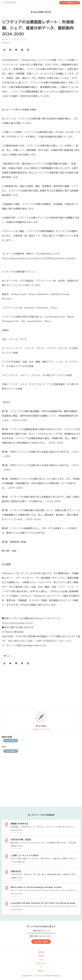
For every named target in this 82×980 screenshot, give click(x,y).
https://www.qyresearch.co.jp (17, 623)
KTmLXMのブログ (41, 12)
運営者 (41, 952)
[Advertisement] (41, 688)
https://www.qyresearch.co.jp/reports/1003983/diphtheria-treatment (39, 258)
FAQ (41, 960)
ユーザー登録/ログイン (70, 3)
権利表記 (41, 971)
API (41, 967)
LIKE (8, 656)
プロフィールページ (41, 729)
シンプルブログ (9, 3)
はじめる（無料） (41, 942)
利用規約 (41, 956)
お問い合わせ (41, 963)
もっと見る (11, 741)
